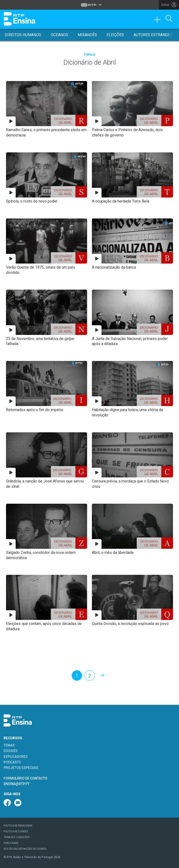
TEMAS (9, 745)
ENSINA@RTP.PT (17, 784)
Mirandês (87, 35)
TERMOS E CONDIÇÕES (17, 837)
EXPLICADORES (16, 757)
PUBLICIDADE (11, 843)
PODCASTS (12, 762)
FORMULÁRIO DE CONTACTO (26, 778)
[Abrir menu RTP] (90, 5)
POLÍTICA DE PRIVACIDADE (18, 826)
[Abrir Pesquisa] (169, 19)
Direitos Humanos (23, 35)
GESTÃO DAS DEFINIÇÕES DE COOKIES (25, 849)
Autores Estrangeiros (156, 35)
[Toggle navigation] (159, 21)
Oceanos (59, 35)
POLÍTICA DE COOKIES (16, 831)
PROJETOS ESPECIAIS (21, 768)
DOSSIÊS (11, 751)
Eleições (115, 35)
